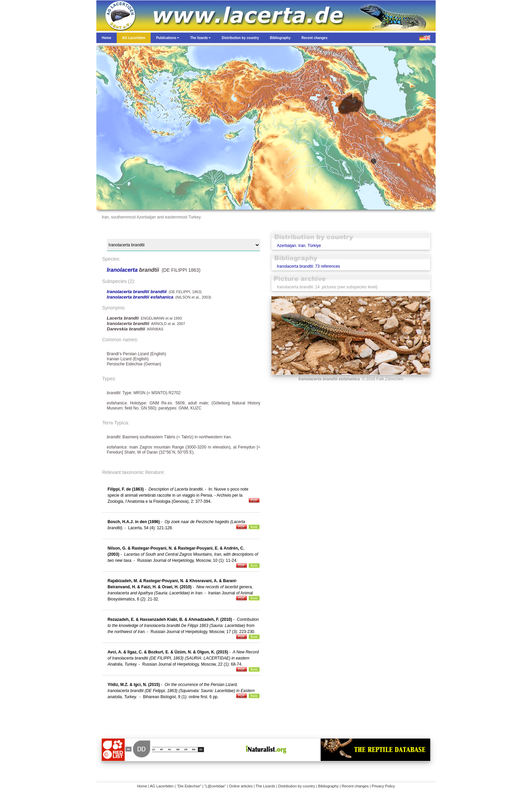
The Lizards (265, 786)
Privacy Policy (383, 786)
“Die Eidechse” (189, 786)
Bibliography (329, 786)
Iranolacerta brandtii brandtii (137, 292)
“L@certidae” (215, 786)
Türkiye (314, 246)
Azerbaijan (287, 246)
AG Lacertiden (162, 786)
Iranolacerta (123, 270)
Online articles (241, 786)
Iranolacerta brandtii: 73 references (308, 266)
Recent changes (355, 786)
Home (142, 786)
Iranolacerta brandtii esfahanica (140, 297)
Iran (302, 246)
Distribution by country (297, 786)
